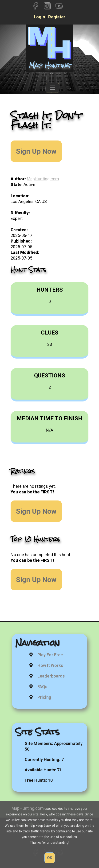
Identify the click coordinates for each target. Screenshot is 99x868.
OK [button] (50, 858)
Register (57, 17)
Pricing (44, 697)
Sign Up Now (36, 151)
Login (40, 17)
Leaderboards (51, 676)
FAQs (42, 687)
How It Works (50, 665)
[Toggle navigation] (52, 88)
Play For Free (50, 655)
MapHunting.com (43, 179)
